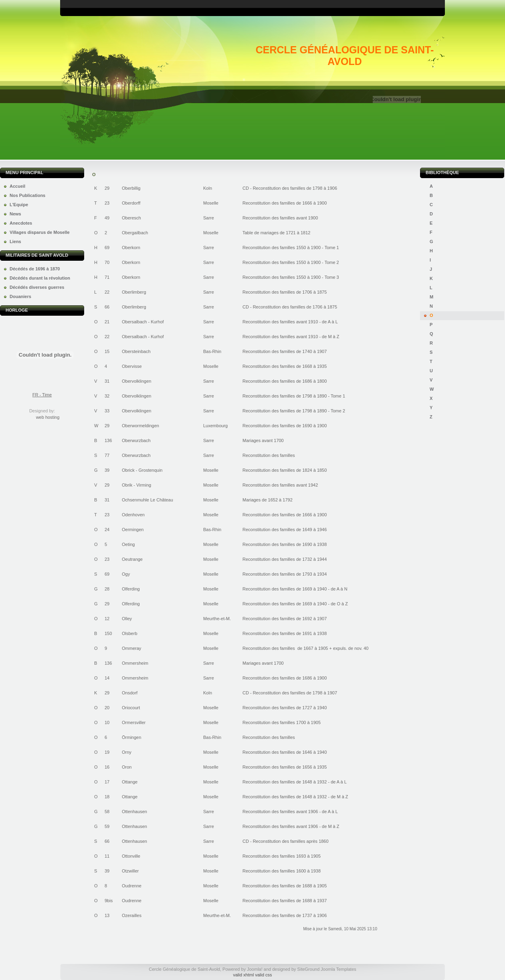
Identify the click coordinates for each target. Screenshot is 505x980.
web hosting (48, 417)
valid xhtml (243, 975)
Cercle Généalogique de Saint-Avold (345, 56)
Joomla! (255, 969)
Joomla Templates (338, 969)
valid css (263, 975)
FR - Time (42, 395)
